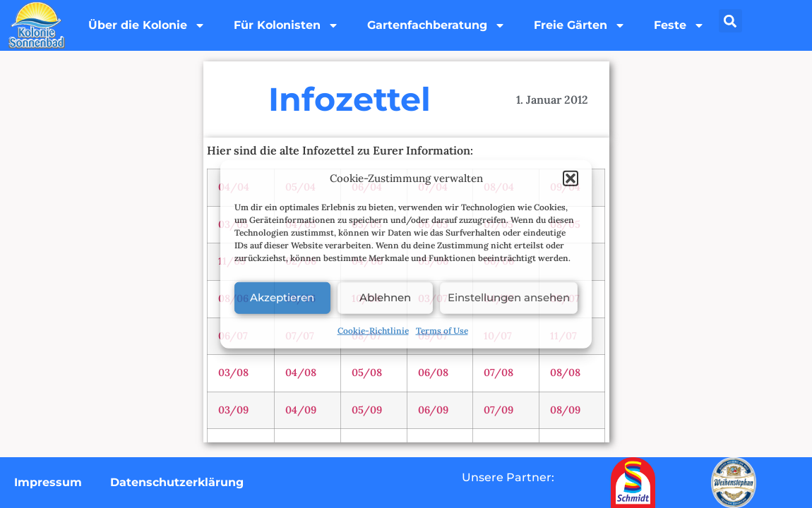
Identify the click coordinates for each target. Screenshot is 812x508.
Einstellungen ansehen (509, 297)
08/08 (565, 373)
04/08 (301, 373)
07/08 (498, 373)
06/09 (433, 410)
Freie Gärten (580, 25)
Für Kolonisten (286, 25)
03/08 (233, 373)
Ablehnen (385, 297)
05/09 (367, 410)
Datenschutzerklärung (177, 482)
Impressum (48, 482)
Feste (679, 25)
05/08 (367, 373)
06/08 (433, 373)
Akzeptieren (282, 297)
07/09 (498, 410)
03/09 (233, 410)
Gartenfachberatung (436, 25)
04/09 (301, 410)
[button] (571, 179)
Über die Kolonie (147, 25)
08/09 (565, 410)
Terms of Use (442, 330)
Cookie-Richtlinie (373, 330)
